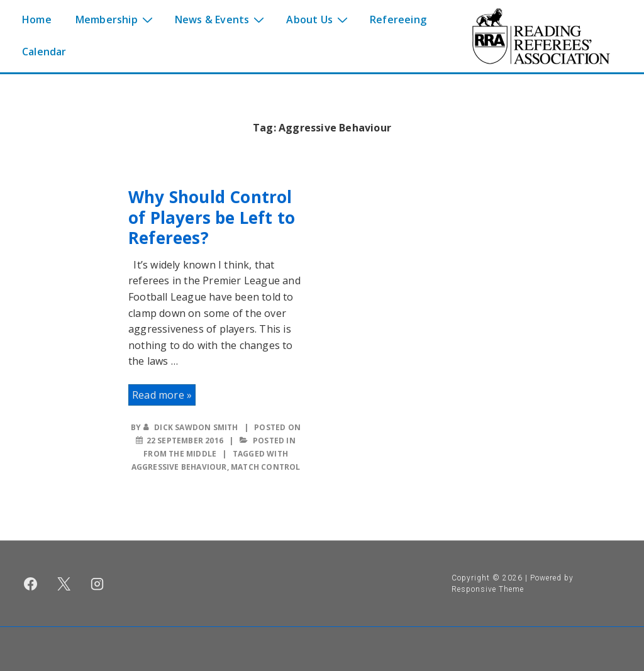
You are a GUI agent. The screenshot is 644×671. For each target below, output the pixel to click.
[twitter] (64, 584)
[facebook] (31, 584)
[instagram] (97, 584)
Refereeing (398, 19)
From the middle (180, 454)
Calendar (44, 52)
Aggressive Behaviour (179, 467)
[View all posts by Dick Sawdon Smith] (192, 427)
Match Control (266, 467)
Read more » (162, 395)
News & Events (221, 19)
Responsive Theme (488, 589)
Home (37, 19)
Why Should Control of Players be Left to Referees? (212, 217)
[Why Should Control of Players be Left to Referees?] (185, 441)
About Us (319, 19)
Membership (116, 19)
